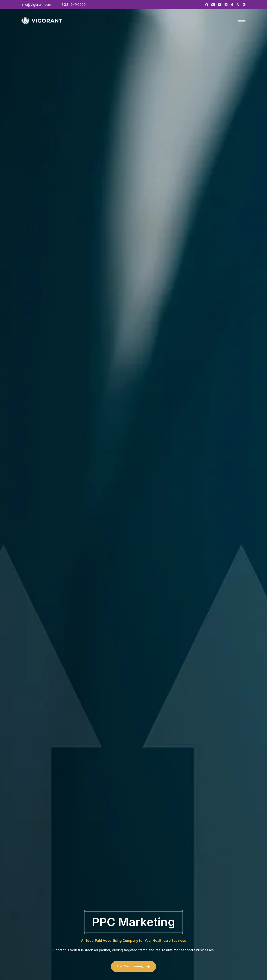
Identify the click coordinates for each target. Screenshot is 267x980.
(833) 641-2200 (73, 5)
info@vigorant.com (36, 5)
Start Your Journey (133, 967)
